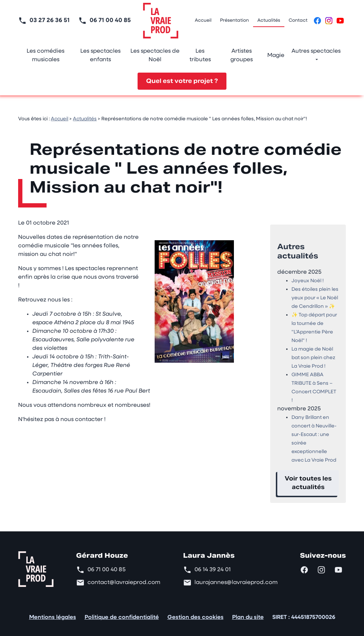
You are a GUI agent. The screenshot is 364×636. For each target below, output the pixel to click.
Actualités (269, 20)
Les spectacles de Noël (155, 56)
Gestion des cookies (196, 612)
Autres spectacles (316, 51)
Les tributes (200, 56)
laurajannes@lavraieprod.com (236, 577)
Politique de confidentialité (122, 612)
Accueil (203, 20)
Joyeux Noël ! (308, 275)
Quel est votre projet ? (182, 81)
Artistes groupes (242, 56)
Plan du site (248, 612)
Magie (276, 56)
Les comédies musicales (45, 56)
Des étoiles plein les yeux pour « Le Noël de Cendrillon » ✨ (315, 292)
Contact (298, 20)
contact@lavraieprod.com (124, 577)
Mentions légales (53, 612)
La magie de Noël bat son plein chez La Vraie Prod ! (313, 352)
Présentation (234, 20)
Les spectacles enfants (100, 56)
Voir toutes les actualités (308, 477)
